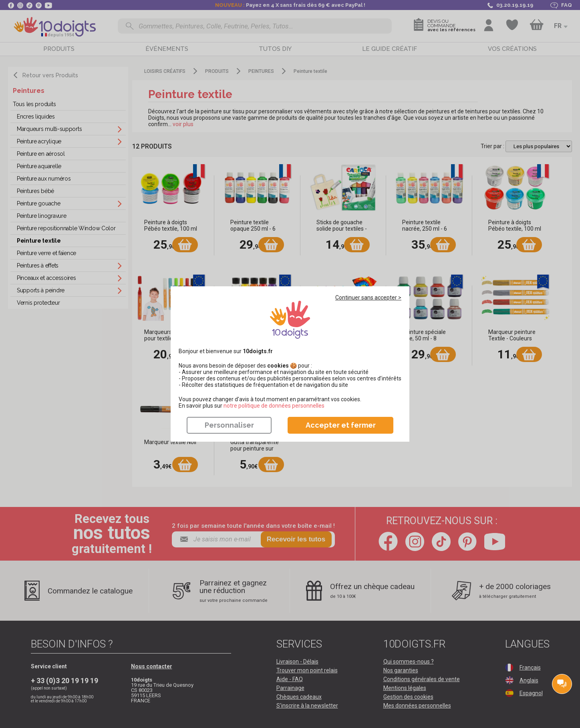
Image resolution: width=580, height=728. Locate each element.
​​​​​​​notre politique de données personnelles (274, 406)
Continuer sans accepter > (368, 298)
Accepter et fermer (341, 425)
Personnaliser (229, 425)
